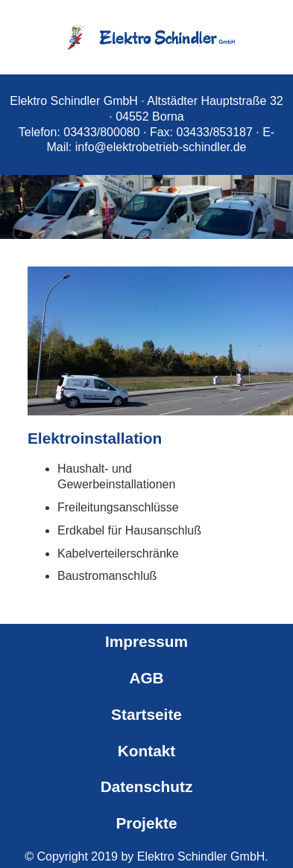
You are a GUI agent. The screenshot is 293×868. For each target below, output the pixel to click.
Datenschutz (147, 786)
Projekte (146, 823)
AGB (146, 678)
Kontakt (146, 751)
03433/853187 (215, 132)
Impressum (146, 641)
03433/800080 (101, 132)
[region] (146, 190)
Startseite (146, 714)
